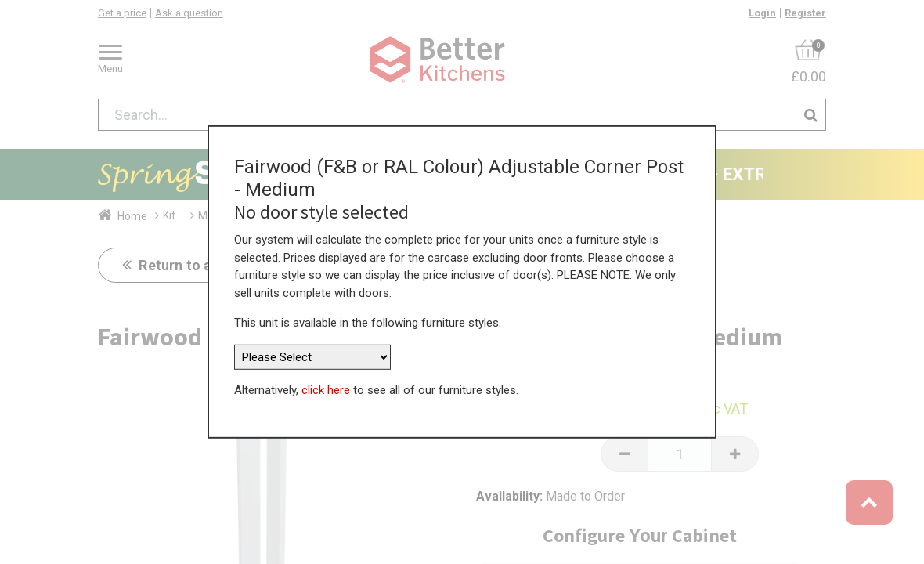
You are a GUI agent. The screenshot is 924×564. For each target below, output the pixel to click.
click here (326, 384)
